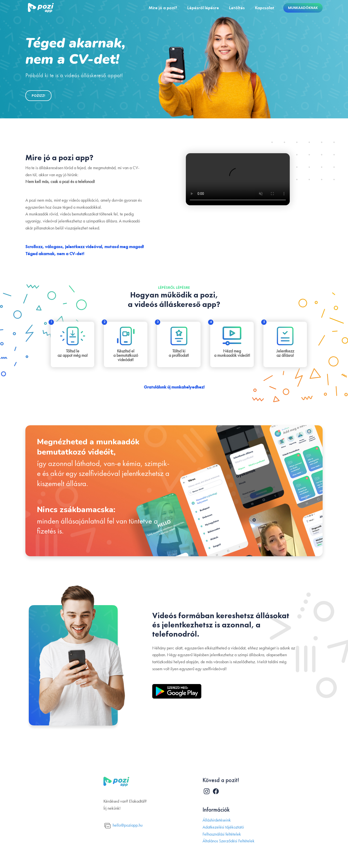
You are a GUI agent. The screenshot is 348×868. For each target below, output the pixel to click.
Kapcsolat (265, 8)
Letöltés (237, 8)
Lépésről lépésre (203, 8)
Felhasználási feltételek (222, 834)
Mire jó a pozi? (163, 8)
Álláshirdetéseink (217, 820)
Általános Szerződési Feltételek (228, 841)
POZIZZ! (38, 96)
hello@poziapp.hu (123, 826)
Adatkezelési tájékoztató (223, 827)
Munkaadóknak (303, 8)
